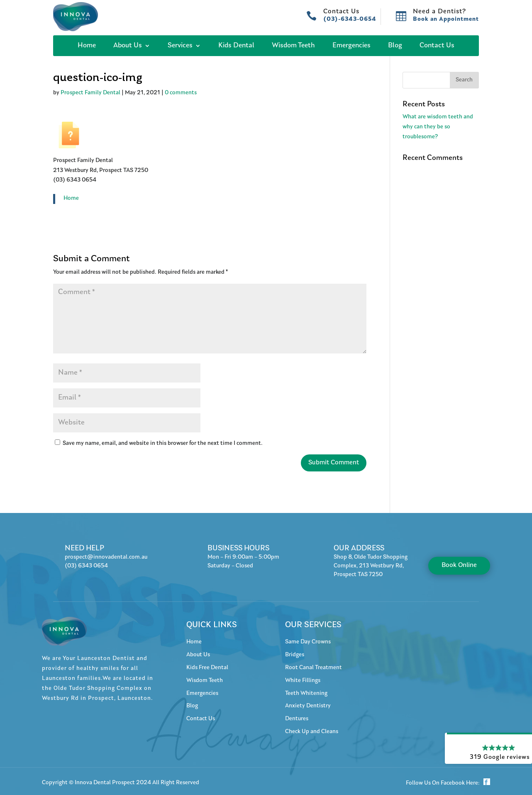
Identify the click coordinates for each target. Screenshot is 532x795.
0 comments (181, 93)
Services (180, 46)
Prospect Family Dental (90, 93)
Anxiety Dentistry (308, 706)
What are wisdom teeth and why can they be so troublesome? (438, 127)
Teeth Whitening (306, 694)
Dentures (297, 719)
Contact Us (437, 46)
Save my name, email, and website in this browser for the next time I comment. (163, 444)
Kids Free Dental (207, 668)
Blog (395, 46)
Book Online (459, 565)
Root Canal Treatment (314, 668)
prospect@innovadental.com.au (106, 557)
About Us (128, 46)
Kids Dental (236, 46)
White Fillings (303, 681)
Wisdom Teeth (293, 46)
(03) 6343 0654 (86, 566)
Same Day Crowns (308, 642)
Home (87, 46)
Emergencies (351, 46)
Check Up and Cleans (312, 732)
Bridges (295, 655)
